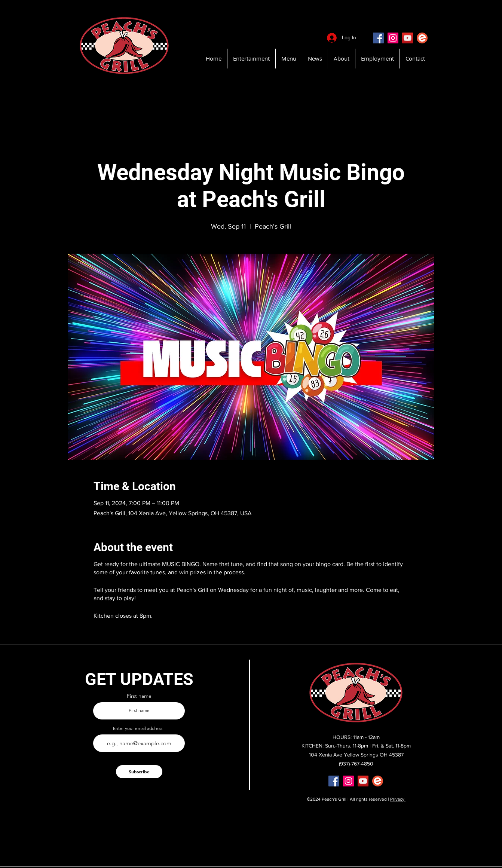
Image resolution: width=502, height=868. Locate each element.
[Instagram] (393, 38)
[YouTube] (408, 38)
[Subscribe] (139, 772)
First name (139, 696)
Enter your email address (138, 728)
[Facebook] (378, 38)
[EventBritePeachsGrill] (422, 38)
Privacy (398, 799)
